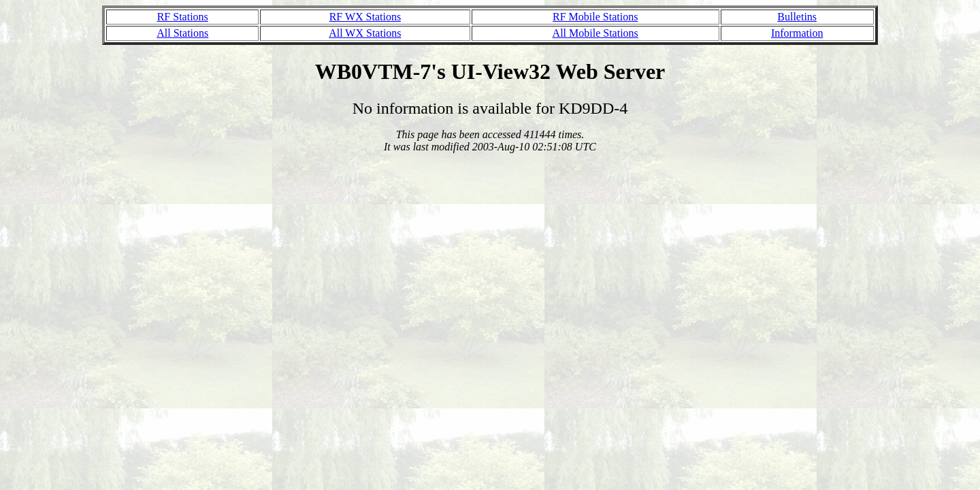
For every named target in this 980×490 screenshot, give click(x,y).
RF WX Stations (365, 17)
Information (797, 33)
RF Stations (183, 17)
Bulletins (797, 17)
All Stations (182, 33)
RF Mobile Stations (595, 17)
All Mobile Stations (595, 33)
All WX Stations (365, 33)
